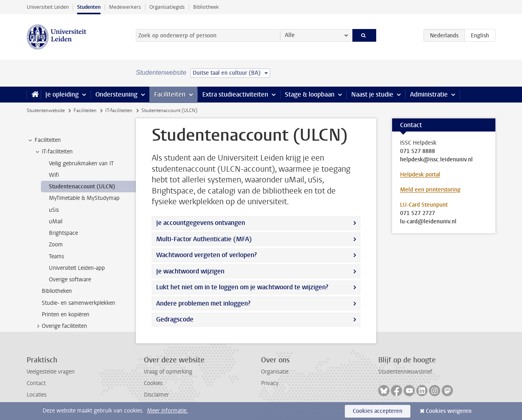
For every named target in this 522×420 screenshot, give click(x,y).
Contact (36, 383)
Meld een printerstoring (430, 190)
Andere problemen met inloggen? (203, 303)
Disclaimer (156, 395)
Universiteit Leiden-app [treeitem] (77, 268)
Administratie (429, 94)
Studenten (89, 7)
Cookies (153, 383)
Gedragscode (175, 319)
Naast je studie (372, 94)
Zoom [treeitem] (56, 245)
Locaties (37, 395)
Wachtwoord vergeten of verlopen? (206, 255)
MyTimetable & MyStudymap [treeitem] (84, 198)
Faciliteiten (170, 94)
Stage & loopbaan (310, 94)
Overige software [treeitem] (70, 280)
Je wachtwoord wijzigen (190, 271)
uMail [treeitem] (56, 222)
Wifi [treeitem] (54, 175)
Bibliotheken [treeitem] (57, 291)
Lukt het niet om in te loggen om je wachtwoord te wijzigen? (242, 287)
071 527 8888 (418, 151)
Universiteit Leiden (48, 7)
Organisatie (275, 372)
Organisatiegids (167, 7)
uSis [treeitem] (54, 210)
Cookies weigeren (449, 411)
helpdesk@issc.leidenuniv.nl (436, 160)
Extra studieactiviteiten (235, 94)
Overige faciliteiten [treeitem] (61, 326)
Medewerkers (125, 7)
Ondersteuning (116, 94)
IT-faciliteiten (119, 110)
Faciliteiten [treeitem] (44, 140)
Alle (290, 35)
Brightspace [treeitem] (63, 233)
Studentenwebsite (46, 110)
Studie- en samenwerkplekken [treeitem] (78, 303)
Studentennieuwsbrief (405, 372)
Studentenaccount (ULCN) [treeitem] (82, 187)
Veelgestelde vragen (51, 372)
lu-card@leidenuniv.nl (428, 222)
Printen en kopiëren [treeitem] (66, 315)
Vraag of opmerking (168, 372)
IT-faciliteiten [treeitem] (53, 152)
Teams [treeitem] (56, 256)
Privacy (270, 383)
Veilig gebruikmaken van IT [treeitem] (81, 164)
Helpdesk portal (420, 175)
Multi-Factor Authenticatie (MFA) (204, 239)
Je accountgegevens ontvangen (201, 223)
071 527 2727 (418, 213)
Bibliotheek (206, 7)
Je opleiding (62, 94)
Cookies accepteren (378, 411)
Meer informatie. (167, 411)
